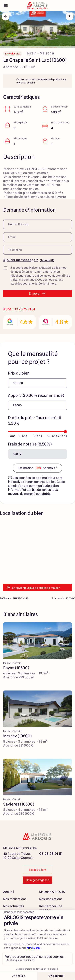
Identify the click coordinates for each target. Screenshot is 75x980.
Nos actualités (14, 906)
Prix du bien (19, 373)
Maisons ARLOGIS (52, 892)
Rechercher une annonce (51, 908)
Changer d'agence (37, 880)
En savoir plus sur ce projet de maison (33, 588)
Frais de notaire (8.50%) (30, 444)
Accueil (9, 892)
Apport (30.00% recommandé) (36, 395)
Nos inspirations (51, 899)
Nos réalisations (15, 899)
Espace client (37, 870)
